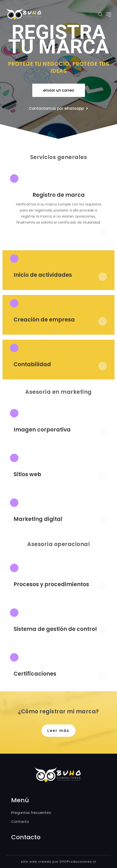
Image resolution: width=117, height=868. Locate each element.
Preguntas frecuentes (31, 813)
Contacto (20, 821)
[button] (59, 90)
